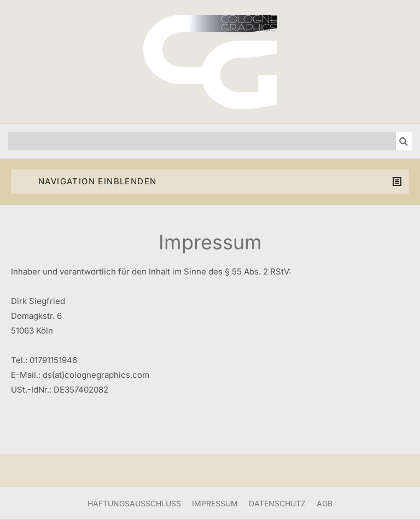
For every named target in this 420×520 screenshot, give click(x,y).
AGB (325, 503)
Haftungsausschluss (134, 503)
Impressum (215, 503)
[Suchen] (202, 141)
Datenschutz (277, 503)
